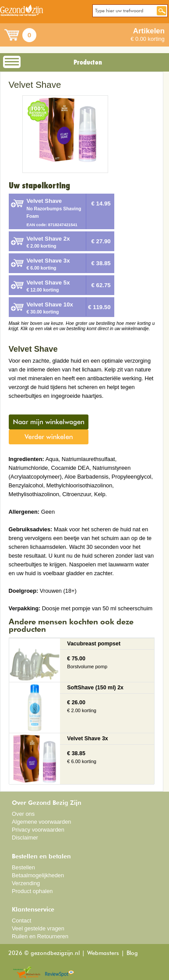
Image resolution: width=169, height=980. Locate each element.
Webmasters (103, 953)
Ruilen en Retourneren (40, 936)
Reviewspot (60, 973)
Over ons (23, 814)
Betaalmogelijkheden (38, 875)
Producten (88, 62)
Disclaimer (25, 838)
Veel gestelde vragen (38, 928)
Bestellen (23, 867)
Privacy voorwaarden (38, 830)
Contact (21, 921)
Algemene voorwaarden (42, 822)
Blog (132, 953)
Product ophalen (32, 891)
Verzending (26, 883)
